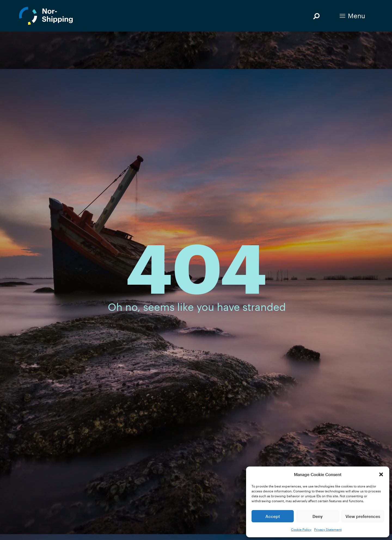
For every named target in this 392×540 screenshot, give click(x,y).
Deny (318, 516)
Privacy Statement (328, 529)
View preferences (363, 516)
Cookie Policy (301, 529)
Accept (273, 516)
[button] (381, 474)
